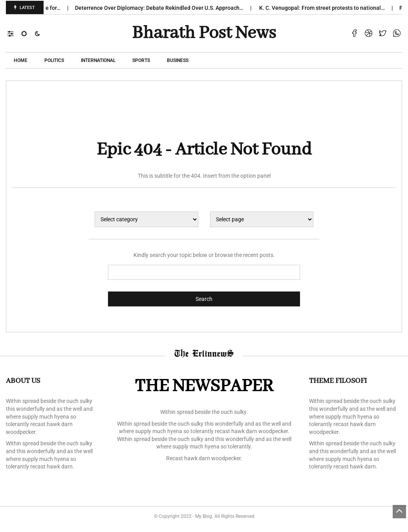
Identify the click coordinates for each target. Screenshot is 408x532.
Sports (141, 60)
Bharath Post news (204, 33)
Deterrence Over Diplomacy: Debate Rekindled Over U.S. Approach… (164, 8)
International (98, 60)
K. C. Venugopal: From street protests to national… (326, 8)
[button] (14, 33)
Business (178, 60)
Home (21, 60)
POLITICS (54, 60)
